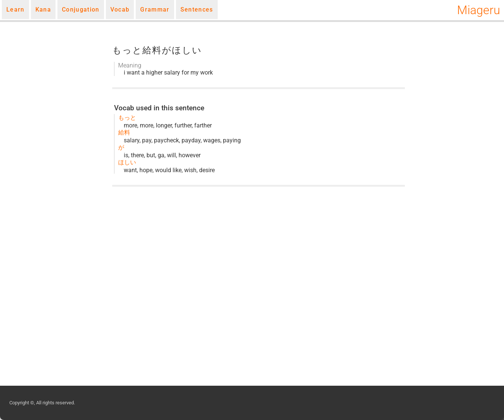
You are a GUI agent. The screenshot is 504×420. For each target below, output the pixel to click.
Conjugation (81, 10)
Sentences (197, 10)
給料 (124, 132)
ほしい (127, 162)
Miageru (479, 10)
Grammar (155, 10)
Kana (43, 10)
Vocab (120, 10)
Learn (15, 10)
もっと (127, 118)
